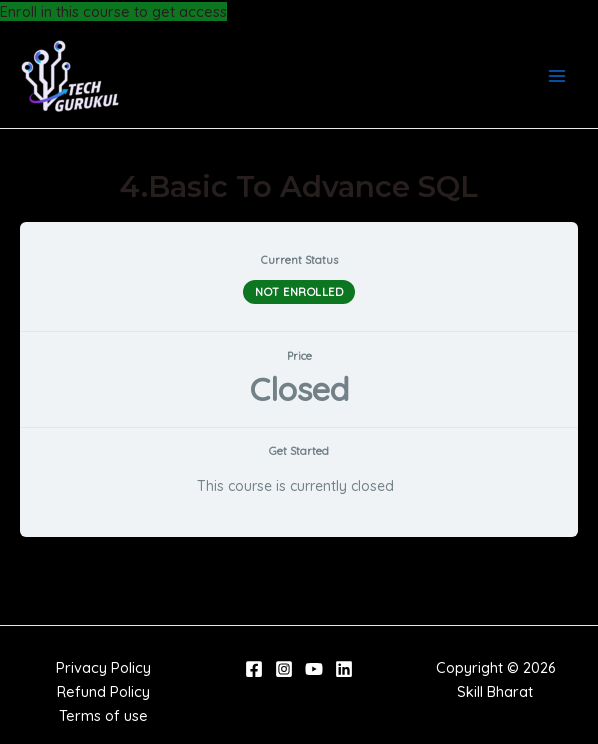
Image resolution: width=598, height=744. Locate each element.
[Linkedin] (344, 669)
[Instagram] (284, 669)
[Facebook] (254, 669)
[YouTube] (314, 669)
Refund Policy (103, 691)
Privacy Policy (103, 667)
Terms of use (103, 715)
